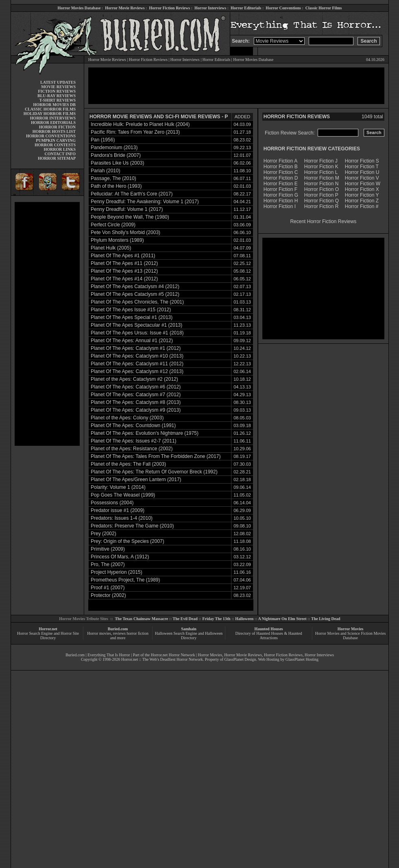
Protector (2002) (108, 595)
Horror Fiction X (362, 189)
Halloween (244, 619)
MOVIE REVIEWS (58, 87)
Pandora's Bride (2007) (116, 155)
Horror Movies (351, 629)
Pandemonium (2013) (114, 148)
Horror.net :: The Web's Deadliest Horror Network (162, 659)
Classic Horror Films (324, 8)
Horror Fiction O (322, 189)
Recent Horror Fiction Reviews (323, 221)
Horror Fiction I (280, 206)
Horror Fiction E (281, 184)
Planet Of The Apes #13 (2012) (124, 271)
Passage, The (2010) (113, 178)
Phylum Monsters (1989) (117, 240)
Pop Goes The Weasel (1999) (123, 495)
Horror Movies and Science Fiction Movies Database (351, 636)
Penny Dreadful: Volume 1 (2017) (127, 209)
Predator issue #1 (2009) (118, 510)
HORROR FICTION (57, 127)
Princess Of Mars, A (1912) (120, 557)
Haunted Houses (268, 629)
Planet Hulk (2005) (111, 248)
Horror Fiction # (362, 206)
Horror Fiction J (321, 161)
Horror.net (48, 629)
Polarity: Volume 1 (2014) (118, 487)
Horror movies (99, 633)
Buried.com (118, 629)
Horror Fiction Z (362, 201)
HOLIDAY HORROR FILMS (50, 114)
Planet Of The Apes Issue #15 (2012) (131, 310)
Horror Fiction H (281, 201)
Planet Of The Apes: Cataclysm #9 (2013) (136, 410)
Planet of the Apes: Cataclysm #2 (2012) (134, 379)
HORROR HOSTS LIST (54, 131)
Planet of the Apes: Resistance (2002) (132, 449)
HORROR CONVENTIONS (51, 136)
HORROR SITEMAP (57, 158)
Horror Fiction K (321, 167)
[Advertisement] (47, 324)
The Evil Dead (185, 619)
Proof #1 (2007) (108, 588)
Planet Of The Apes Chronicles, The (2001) (137, 302)
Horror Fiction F (280, 189)
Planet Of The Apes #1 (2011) (123, 256)
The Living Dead (326, 619)
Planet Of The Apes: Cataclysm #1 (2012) (136, 348)
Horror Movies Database (79, 8)
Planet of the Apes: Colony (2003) (127, 418)
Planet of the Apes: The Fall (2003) (128, 464)
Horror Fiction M (322, 178)
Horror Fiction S (362, 161)
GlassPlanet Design (240, 659)
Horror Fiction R (322, 206)
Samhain (189, 629)
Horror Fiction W (363, 184)
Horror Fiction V (362, 178)
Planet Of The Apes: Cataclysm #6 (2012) (136, 387)
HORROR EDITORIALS (53, 123)
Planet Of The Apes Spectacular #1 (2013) (136, 325)
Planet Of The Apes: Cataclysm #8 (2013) (136, 402)
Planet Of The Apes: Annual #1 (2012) (132, 341)
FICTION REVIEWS (57, 91)
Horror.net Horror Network (173, 655)
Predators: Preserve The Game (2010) (132, 526)
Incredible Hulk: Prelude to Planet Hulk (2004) (140, 124)
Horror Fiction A (280, 161)
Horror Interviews (210, 8)
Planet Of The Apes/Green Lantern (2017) (136, 480)
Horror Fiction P (321, 195)
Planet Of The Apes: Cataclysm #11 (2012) (137, 364)
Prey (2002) (104, 534)
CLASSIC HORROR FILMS (50, 109)
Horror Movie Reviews (125, 8)
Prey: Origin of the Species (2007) (128, 541)
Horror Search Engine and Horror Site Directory (48, 636)
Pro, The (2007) (108, 564)
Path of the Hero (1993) (116, 186)
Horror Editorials (246, 8)
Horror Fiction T (362, 167)
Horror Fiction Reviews (169, 8)
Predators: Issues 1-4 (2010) (122, 518)
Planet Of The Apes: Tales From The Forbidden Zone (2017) (156, 456)
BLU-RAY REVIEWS (57, 96)
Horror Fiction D (281, 178)
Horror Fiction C (281, 172)
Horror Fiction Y (362, 195)
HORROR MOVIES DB (55, 105)
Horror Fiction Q (322, 201)
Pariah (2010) (106, 171)
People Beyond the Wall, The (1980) (130, 217)
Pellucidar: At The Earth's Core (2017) (132, 194)
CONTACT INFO (60, 154)
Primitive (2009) (108, 549)
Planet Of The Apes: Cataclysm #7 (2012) (136, 395)
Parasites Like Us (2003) (117, 163)
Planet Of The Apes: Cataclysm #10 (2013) (137, 356)
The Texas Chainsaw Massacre (141, 619)
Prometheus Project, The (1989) (125, 580)
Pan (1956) (103, 140)
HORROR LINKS (60, 149)
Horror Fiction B (281, 167)
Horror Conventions (283, 8)
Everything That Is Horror (109, 655)
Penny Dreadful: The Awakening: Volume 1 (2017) (145, 202)
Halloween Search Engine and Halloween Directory (189, 636)
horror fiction (137, 633)
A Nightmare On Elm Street (282, 619)
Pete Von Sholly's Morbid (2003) (125, 232)
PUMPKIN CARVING (56, 140)
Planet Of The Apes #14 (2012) (124, 279)
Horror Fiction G (281, 195)
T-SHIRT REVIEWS (58, 100)
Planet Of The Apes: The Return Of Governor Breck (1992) (154, 472)
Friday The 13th (216, 619)
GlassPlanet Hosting (302, 659)
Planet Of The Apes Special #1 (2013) (132, 317)
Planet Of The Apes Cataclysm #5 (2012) (135, 294)
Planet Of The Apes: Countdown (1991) (133, 425)
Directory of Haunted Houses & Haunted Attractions (269, 636)
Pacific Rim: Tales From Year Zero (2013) (135, 132)
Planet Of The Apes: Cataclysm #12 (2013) (137, 371)
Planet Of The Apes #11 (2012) (124, 263)
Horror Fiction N (322, 184)
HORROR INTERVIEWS (53, 118)
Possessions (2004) (112, 503)
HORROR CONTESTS (55, 145)
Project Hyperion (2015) (117, 572)
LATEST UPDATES (58, 82)
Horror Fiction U (362, 172)
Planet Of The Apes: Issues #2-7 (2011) (134, 441)
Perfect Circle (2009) (113, 225)
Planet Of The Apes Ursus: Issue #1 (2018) (137, 333)
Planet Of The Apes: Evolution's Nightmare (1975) (145, 433)
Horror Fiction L (321, 172)
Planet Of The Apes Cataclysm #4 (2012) (135, 286)
